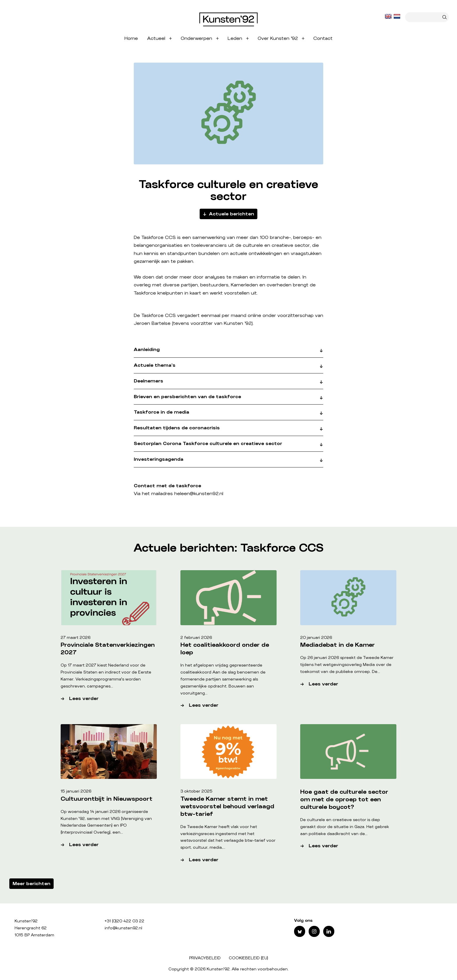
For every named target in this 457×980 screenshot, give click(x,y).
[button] (228, 352)
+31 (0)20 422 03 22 (124, 921)
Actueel (156, 38)
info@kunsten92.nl (123, 928)
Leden (235, 38)
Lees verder (106, 699)
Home (131, 38)
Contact (323, 38)
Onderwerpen (196, 38)
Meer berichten (31, 884)
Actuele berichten (232, 214)
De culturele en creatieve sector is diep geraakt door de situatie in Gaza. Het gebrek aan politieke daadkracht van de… (345, 827)
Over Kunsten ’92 (278, 38)
